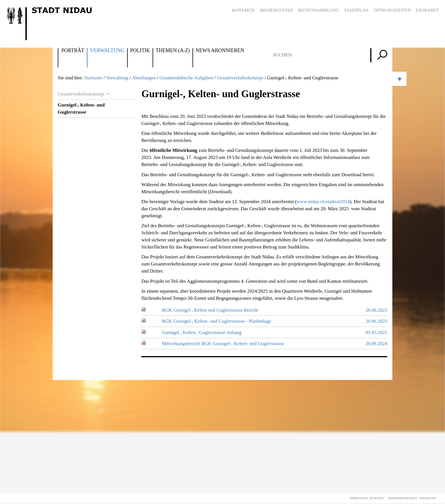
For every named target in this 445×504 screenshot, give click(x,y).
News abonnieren (220, 51)
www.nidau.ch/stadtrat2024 (323, 202)
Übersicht (428, 498)
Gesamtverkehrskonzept (240, 78)
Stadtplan (356, 10)
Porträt (73, 51)
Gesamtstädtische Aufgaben (186, 78)
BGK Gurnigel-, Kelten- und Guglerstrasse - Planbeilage (217, 321)
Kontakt (377, 498)
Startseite (93, 78)
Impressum (359, 498)
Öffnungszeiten (392, 10)
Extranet (427, 10)
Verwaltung (107, 51)
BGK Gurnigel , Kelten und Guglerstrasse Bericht (210, 310)
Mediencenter (276, 10)
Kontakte (243, 10)
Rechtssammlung (319, 10)
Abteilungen (144, 78)
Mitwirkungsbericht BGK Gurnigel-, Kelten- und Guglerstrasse (223, 344)
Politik (140, 51)
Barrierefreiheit (403, 498)
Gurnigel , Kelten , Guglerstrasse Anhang (202, 332)
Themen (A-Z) (173, 51)
